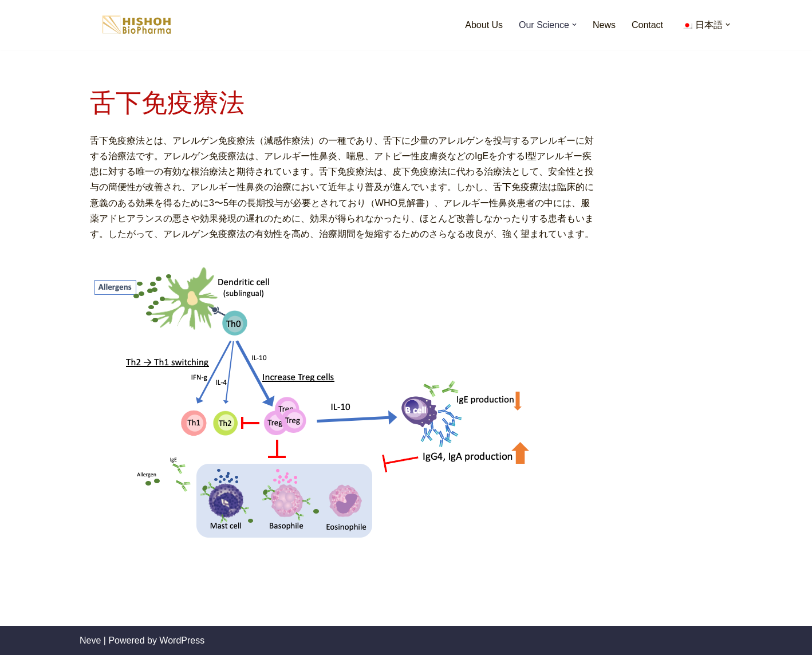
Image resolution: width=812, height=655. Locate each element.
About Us (484, 25)
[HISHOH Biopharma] (137, 25)
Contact (647, 25)
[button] (574, 25)
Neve (90, 640)
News (604, 25)
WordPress (182, 640)
